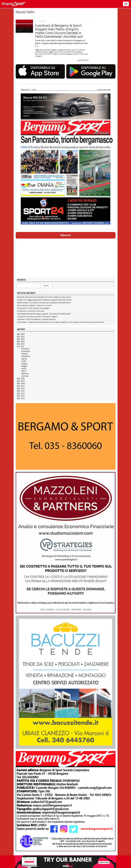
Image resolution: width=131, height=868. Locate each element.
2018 (23, 383)
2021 (22, 346)
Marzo (24, 371)
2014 (23, 393)
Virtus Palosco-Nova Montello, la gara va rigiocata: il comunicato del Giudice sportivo (44, 314)
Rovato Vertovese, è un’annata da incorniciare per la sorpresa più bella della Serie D (44, 303)
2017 (23, 386)
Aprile (24, 369)
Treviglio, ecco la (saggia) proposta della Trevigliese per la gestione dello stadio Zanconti (44, 300)
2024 (23, 339)
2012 (23, 398)
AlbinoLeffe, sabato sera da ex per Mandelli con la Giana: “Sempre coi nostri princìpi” (44, 297)
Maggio (24, 366)
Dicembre (25, 349)
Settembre (26, 356)
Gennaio (25, 376)
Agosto (24, 359)
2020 (23, 379)
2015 (23, 391)
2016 (23, 388)
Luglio (24, 361)
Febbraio (25, 374)
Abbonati (66, 235)
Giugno (24, 364)
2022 (23, 344)
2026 (23, 334)
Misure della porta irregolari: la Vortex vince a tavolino (34, 306)
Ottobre (25, 354)
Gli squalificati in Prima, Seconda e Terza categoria (33, 308)
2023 (23, 341)
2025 (23, 337)
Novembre (26, 351)
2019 (23, 381)
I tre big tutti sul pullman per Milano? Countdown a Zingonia (37, 317)
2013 (23, 396)
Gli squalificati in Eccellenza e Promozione (31, 311)
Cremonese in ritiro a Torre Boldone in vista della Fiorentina (36, 319)
